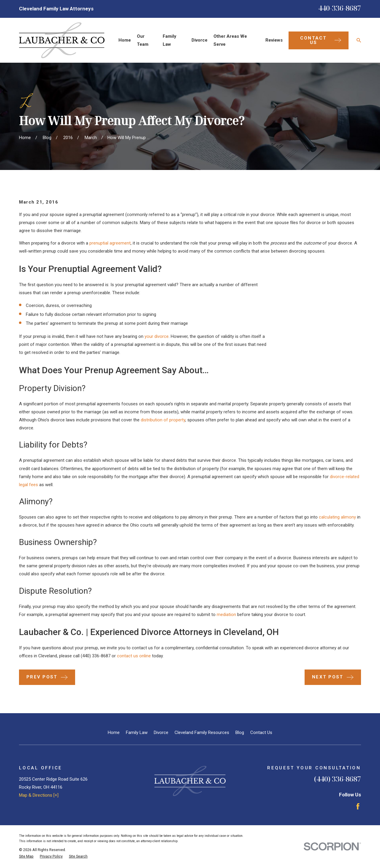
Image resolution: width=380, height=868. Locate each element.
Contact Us (261, 732)
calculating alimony (337, 517)
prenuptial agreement (110, 243)
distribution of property (163, 420)
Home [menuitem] (125, 40)
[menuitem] (26, 857)
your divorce (157, 336)
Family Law (137, 732)
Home (114, 732)
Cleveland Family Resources (202, 732)
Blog (240, 732)
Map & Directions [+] (39, 795)
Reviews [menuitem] (274, 40)
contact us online (134, 656)
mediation (226, 615)
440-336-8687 (340, 8)
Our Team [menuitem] (143, 40)
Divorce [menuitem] (199, 40)
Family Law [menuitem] (170, 40)
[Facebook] (358, 806)
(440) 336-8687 (96, 656)
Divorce (161, 732)
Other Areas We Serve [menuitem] (230, 40)
